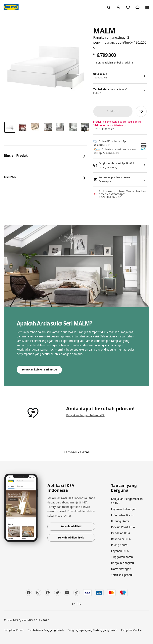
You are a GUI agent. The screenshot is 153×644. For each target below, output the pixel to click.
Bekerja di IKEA (121, 539)
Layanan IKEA (120, 551)
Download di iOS (71, 526)
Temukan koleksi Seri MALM (39, 370)
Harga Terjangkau (122, 563)
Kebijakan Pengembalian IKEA (85, 415)
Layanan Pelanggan (124, 509)
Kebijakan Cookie (131, 630)
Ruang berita (119, 545)
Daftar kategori (121, 569)
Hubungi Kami (120, 521)
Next (84, 129)
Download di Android (71, 538)
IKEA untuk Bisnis (122, 515)
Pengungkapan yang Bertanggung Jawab (93, 630)
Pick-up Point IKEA (123, 527)
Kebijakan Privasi (14, 630)
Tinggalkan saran (122, 557)
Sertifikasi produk (122, 575)
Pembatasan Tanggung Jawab (46, 630)
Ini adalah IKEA (121, 533)
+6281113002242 (104, 129)
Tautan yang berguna (124, 488)
